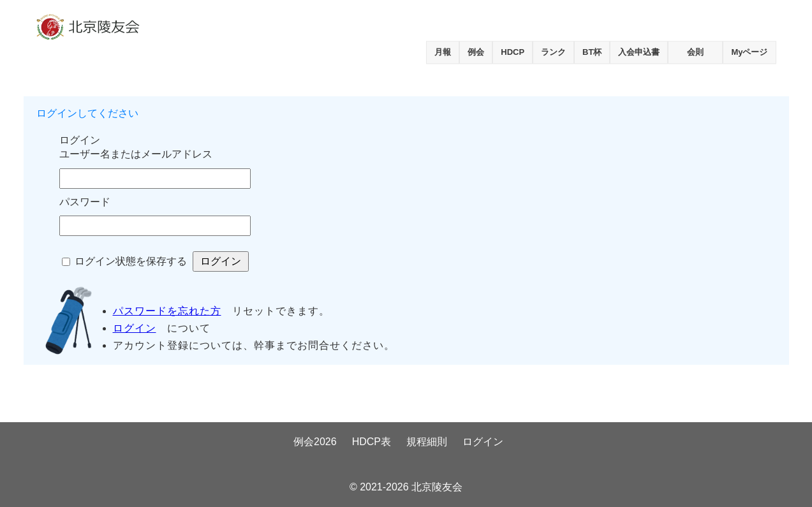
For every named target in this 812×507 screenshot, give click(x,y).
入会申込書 (639, 52)
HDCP (513, 52)
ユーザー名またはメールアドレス (136, 154)
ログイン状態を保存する (131, 261)
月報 (443, 52)
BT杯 (592, 52)
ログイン (135, 328)
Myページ (749, 52)
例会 (476, 52)
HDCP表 (372, 442)
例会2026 (315, 442)
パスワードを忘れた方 (167, 311)
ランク (553, 52)
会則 (695, 52)
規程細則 (427, 442)
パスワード (85, 202)
